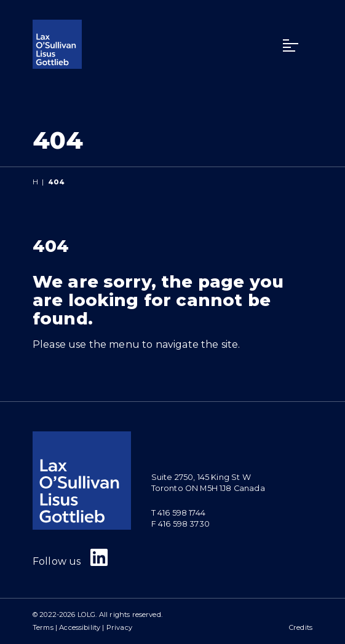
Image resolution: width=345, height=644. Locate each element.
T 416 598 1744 (178, 513)
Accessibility (80, 627)
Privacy (119, 627)
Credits (301, 627)
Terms (43, 627)
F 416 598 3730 (180, 524)
